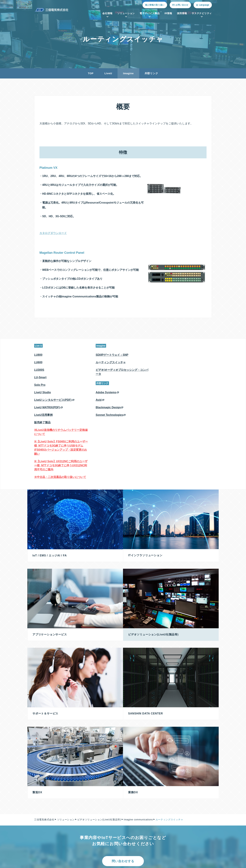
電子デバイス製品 (150, 13)
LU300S (39, 370)
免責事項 (192, 828)
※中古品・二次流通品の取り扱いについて (60, 477)
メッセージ (43, 808)
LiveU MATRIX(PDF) (47, 407)
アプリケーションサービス (84, 821)
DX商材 (73, 842)
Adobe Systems (106, 392)
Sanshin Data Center (82, 814)
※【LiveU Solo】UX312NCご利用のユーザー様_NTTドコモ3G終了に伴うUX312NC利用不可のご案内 (61, 465)
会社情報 (107, 13)
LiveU (108, 73)
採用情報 (182, 13)
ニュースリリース (93, 859)
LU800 (38, 355)
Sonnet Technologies (109, 415)
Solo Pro (40, 385)
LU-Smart (40, 377)
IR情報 (168, 13)
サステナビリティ (202, 13)
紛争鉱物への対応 (77, 863)
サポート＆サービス (80, 828)
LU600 (38, 362)
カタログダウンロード (53, 233)
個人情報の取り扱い (155, 5)
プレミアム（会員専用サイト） (150, 808)
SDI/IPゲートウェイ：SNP (112, 355)
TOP (91, 73)
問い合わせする (123, 767)
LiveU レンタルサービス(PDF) (53, 400)
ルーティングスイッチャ (111, 362)
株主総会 (192, 808)
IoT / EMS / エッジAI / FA (84, 801)
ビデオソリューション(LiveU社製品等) (91, 835)
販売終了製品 (42, 422)
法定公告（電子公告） (199, 821)
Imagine (128, 73)
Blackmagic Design (108, 407)
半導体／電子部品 (142, 801)
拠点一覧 (42, 814)
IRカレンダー (194, 835)
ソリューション (126, 13)
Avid (99, 400)
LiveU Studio (43, 392)
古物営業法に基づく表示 (109, 863)
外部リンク (151, 73)
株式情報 (192, 814)
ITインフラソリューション (84, 808)
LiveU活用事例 (43, 415)
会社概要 (42, 801)
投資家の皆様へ (196, 801)
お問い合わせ (119, 859)
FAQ (189, 842)
